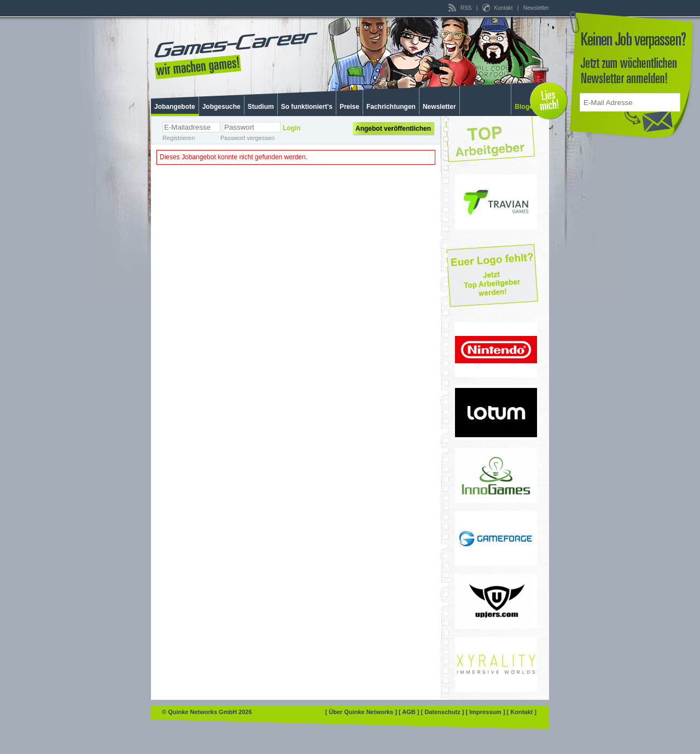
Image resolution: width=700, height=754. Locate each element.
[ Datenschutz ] (444, 712)
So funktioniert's (307, 107)
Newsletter (536, 8)
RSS (461, 8)
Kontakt (498, 8)
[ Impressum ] (486, 712)
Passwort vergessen (247, 138)
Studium (261, 107)
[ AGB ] (410, 712)
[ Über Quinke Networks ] (362, 712)
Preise (349, 107)
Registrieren (179, 138)
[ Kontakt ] (522, 712)
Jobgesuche (221, 107)
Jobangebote (175, 107)
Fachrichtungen (391, 107)
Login (292, 128)
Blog (522, 107)
